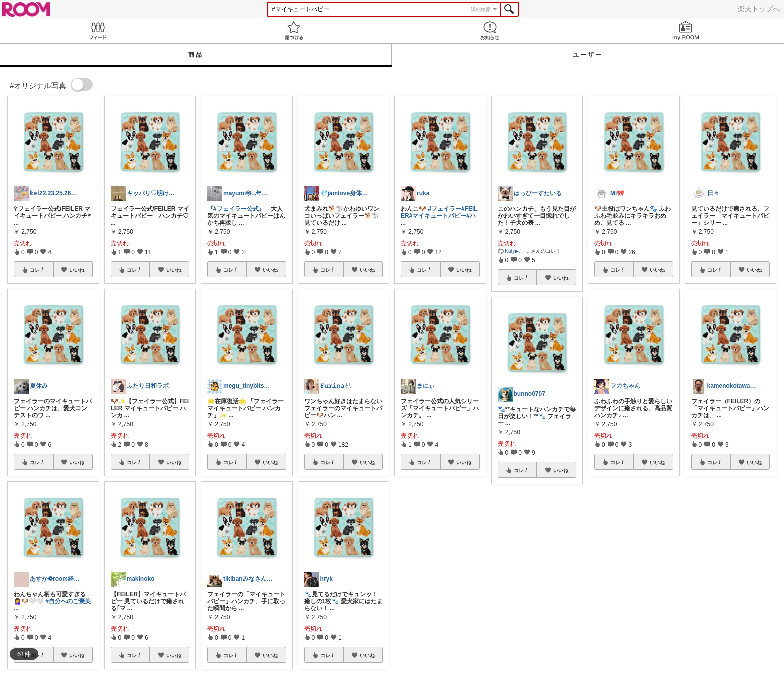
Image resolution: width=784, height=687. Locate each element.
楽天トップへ (759, 9)
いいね (77, 270)
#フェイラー (445, 209)
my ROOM (686, 31)
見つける (294, 31)
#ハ (471, 216)
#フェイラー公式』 (239, 209)
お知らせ (490, 31)
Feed (98, 31)
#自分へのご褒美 (68, 601)
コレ (37, 270)
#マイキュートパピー (438, 216)
